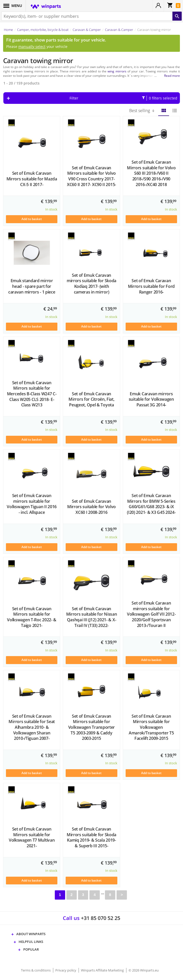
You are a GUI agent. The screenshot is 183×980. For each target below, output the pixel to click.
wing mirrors (117, 71)
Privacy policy (66, 970)
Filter (124, 98)
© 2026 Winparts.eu (144, 970)
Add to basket (32, 219)
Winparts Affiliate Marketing (103, 970)
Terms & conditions (36, 970)
